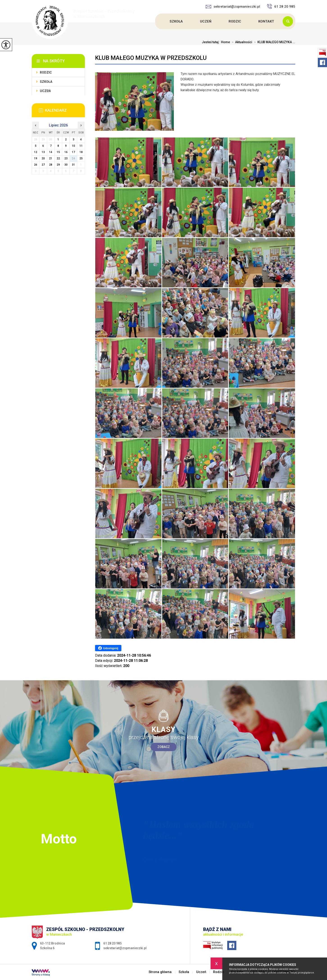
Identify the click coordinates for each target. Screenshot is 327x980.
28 (51, 165)
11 (81, 146)
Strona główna (156, 21)
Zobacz (164, 747)
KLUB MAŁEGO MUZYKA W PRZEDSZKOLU (151, 58)
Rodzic (235, 21)
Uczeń (206, 21)
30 (66, 165)
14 (51, 152)
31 (73, 165)
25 (81, 158)
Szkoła (176, 21)
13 (43, 152)
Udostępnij (108, 648)
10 (73, 146)
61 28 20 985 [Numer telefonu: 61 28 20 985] (112, 943)
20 (43, 158)
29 (58, 165)
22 (58, 158)
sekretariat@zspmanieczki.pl (233, 7)
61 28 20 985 (281, 6)
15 (58, 152)
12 (36, 152)
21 (51, 158)
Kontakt (266, 21)
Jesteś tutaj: (211, 42)
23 (66, 158)
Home (225, 42)
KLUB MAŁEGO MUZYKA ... (274, 42)
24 (73, 158)
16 (66, 152)
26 (36, 165)
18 (81, 152)
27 (43, 165)
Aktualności (241, 42)
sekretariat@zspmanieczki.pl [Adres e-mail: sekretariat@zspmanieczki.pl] (125, 948)
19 (36, 158)
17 (73, 152)
